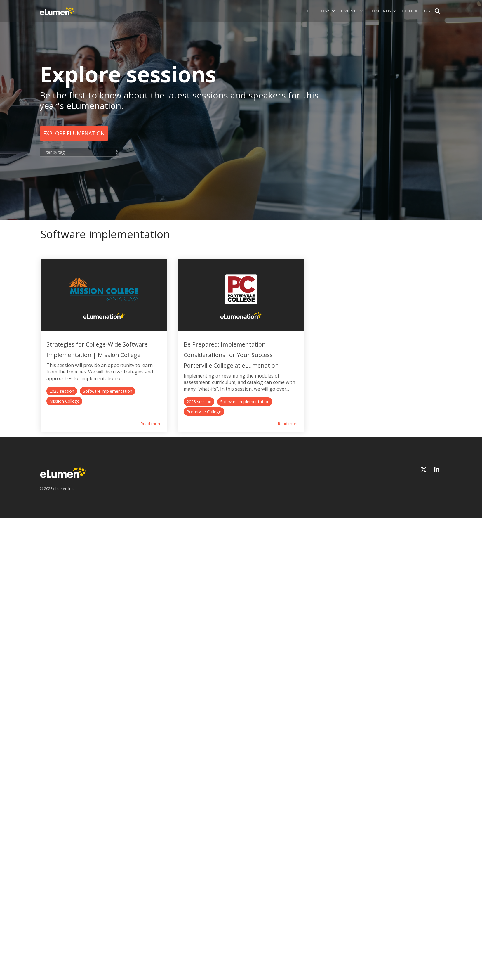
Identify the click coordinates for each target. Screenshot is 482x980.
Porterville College (326, 408)
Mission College (156, 408)
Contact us (416, 11)
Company (382, 11)
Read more (182, 420)
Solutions (320, 11)
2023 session (62, 408)
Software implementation (108, 408)
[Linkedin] (437, 466)
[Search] (437, 11)
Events (352, 11)
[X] (424, 466)
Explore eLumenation (74, 133)
